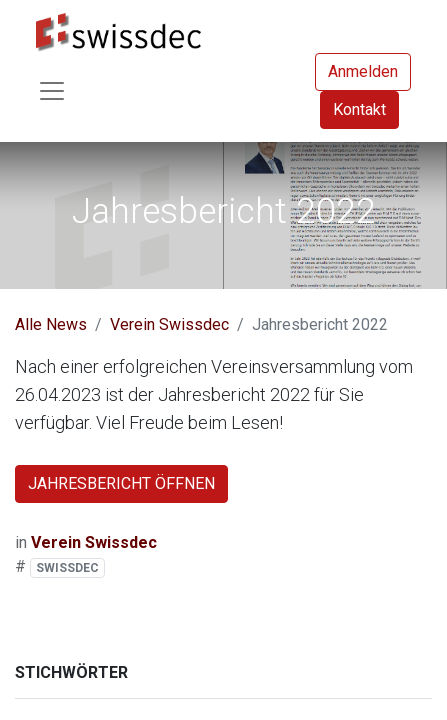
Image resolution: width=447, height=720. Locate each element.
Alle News (51, 324)
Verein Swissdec (169, 324)
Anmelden (363, 71)
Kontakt (359, 109)
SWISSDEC (67, 568)
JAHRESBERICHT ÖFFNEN (121, 483)
